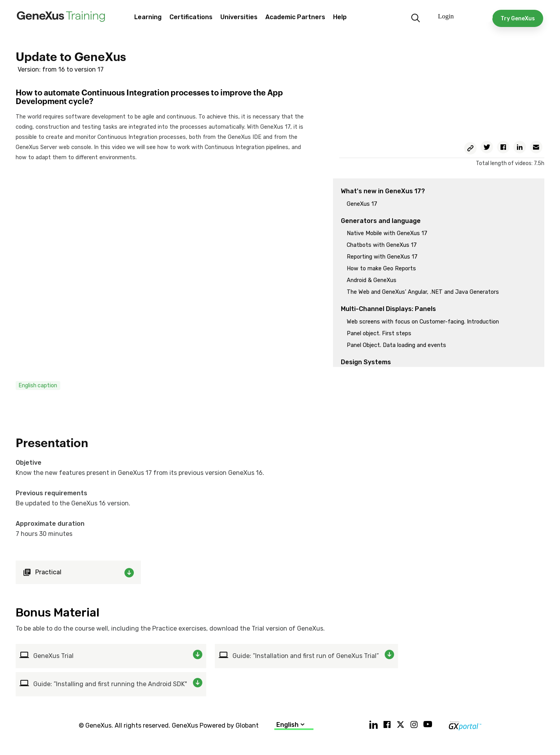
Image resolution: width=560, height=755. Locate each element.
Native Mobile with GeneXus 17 (387, 233)
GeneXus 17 (362, 204)
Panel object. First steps (379, 333)
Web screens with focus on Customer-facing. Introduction (423, 322)
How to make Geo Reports (381, 269)
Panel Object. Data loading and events (396, 345)
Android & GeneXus (372, 280)
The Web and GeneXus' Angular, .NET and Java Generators (423, 292)
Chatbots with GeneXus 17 (382, 245)
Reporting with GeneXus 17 (382, 257)
